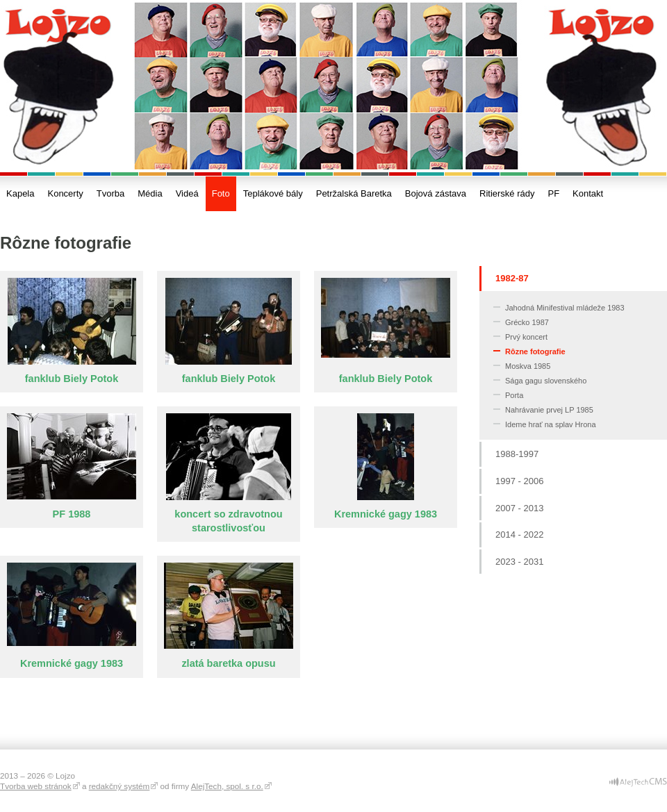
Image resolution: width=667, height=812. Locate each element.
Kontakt (588, 193)
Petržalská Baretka (354, 193)
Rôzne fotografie (535, 351)
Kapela (20, 193)
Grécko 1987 (527, 322)
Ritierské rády (507, 193)
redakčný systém (120, 786)
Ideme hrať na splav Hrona (551, 424)
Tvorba (110, 193)
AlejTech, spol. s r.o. (227, 786)
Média (150, 193)
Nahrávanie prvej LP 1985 (549, 410)
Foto (221, 193)
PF (553, 193)
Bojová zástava (436, 193)
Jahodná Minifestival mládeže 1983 (565, 308)
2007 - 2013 (519, 508)
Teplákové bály (273, 193)
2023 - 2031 (519, 562)
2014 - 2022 (519, 535)
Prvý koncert (526, 337)
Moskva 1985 (528, 366)
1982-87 (512, 278)
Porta (514, 395)
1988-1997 (517, 454)
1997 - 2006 (519, 481)
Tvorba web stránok (36, 786)
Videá (187, 193)
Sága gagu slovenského (546, 381)
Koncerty (65, 193)
